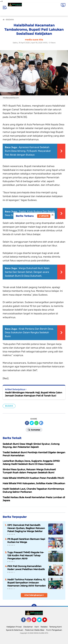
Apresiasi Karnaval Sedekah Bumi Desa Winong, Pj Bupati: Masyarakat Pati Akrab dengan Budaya (28, 151)
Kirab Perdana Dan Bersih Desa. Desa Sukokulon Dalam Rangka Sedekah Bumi (29, 333)
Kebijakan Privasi (14, 627)
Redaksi (44, 627)
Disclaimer (28, 627)
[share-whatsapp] (36, 423)
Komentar (34, 430)
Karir (37, 627)
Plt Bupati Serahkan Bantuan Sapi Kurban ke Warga (26, 541)
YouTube (47, 621)
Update (44, 216)
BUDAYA (9, 406)
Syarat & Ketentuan (15, 630)
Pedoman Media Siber (35, 630)
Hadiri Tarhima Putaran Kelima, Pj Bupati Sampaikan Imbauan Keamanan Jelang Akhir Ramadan (27, 583)
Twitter (41, 621)
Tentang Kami (55, 627)
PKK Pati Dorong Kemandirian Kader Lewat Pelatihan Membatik (26, 568)
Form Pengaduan (54, 630)
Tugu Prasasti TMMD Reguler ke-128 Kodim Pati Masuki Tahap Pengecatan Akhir (26, 555)
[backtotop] (34, 607)
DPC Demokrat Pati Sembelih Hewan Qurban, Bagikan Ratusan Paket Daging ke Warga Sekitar (26, 528)
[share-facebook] (27, 423)
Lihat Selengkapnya (34, 595)
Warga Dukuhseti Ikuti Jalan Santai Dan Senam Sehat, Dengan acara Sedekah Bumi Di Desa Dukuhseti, (27, 272)
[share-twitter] (32, 423)
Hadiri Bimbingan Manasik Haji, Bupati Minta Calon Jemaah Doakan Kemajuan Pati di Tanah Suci (34, 394)
